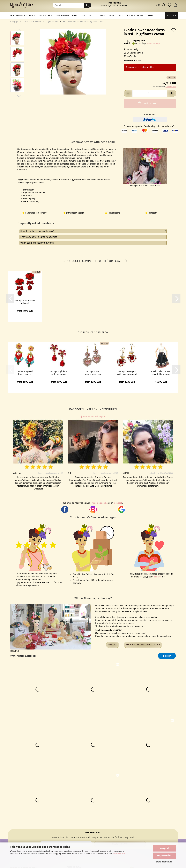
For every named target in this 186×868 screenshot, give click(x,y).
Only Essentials (164, 856)
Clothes (101, 15)
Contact (172, 15)
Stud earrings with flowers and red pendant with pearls (25, 373)
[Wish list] (170, 5)
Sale (120, 15)
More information (164, 862)
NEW (112, 15)
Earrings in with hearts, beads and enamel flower (93, 373)
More (150, 15)
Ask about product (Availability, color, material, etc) (150, 126)
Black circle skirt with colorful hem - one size (161, 373)
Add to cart (147, 103)
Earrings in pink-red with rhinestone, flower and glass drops (59, 373)
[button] (158, 5)
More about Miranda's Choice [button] (143, 645)
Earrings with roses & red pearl (25, 302)
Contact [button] (113, 645)
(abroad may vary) (153, 44)
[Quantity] (150, 93)
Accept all (164, 848)
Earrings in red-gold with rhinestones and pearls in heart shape (127, 373)
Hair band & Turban (67, 15)
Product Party (135, 15)
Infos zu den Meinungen (93, 417)
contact (158, 577)
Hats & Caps (45, 15)
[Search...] (88, 5)
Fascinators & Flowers (22, 15)
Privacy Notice (119, 854)
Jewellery (87, 15)
